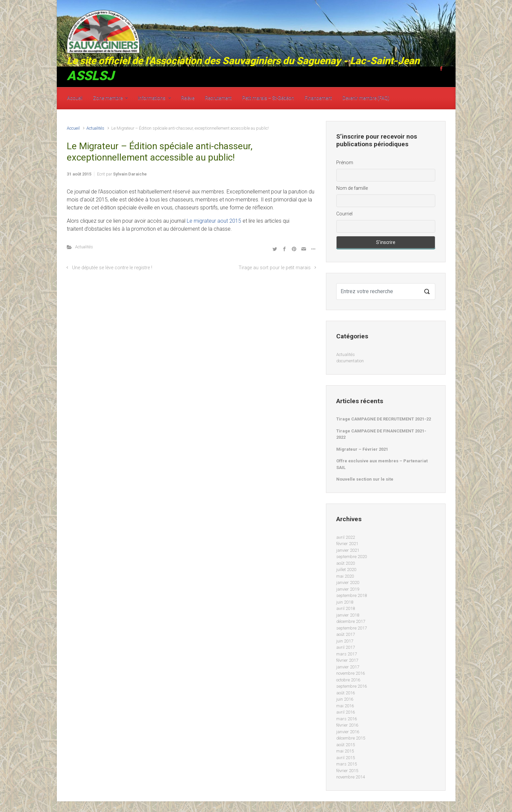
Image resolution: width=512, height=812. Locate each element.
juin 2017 (345, 641)
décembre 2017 (351, 621)
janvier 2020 (348, 582)
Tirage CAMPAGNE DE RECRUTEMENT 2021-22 (384, 419)
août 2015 (346, 745)
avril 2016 (346, 712)
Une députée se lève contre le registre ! (112, 268)
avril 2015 (346, 758)
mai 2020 (345, 576)
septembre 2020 (352, 557)
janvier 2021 (348, 550)
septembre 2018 (352, 595)
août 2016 (346, 693)
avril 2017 (346, 647)
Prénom (345, 163)
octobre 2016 (348, 680)
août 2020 (346, 563)
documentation (350, 361)
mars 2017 (347, 654)
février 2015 (347, 771)
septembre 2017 (352, 628)
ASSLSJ (90, 76)
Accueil (73, 128)
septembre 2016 (352, 686)
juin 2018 (345, 602)
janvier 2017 (348, 667)
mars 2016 (347, 719)
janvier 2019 (348, 589)
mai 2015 (345, 751)
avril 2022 (346, 537)
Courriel (344, 214)
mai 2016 (345, 706)
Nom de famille (352, 188)
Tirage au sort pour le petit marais (275, 268)
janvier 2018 (348, 615)
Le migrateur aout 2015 (214, 221)
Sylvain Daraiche (130, 174)
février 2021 (347, 544)
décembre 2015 (351, 738)
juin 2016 (345, 699)
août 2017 (346, 634)
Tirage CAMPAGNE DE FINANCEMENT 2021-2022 (381, 434)
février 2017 (347, 660)
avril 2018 (346, 608)
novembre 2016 (351, 673)
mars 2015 (347, 764)
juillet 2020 (346, 570)
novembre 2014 (351, 777)
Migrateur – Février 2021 (362, 449)
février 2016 (347, 725)
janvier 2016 (348, 732)
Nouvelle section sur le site (365, 479)
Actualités (95, 128)
